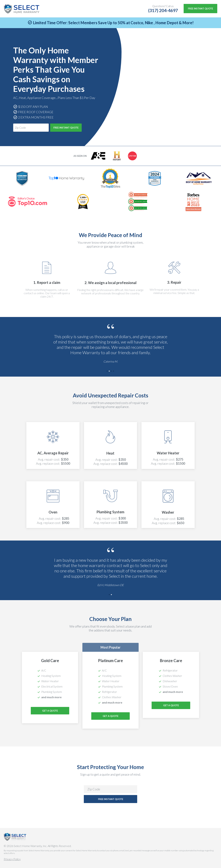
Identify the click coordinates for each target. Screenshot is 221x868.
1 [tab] (107, 371)
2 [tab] (109, 371)
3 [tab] (112, 371)
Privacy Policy (12, 859)
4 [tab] (114, 371)
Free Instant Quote (200, 9)
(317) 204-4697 (163, 10)
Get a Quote (111, 716)
